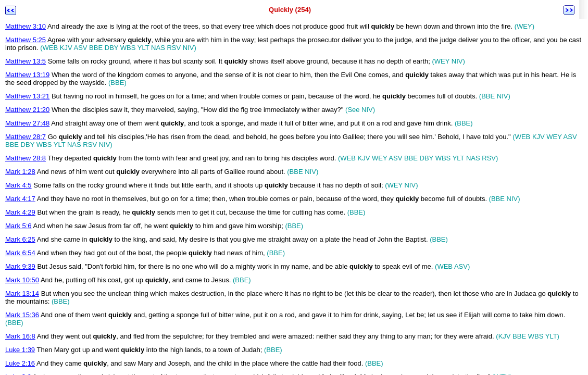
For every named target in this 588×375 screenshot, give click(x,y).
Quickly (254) (290, 10)
